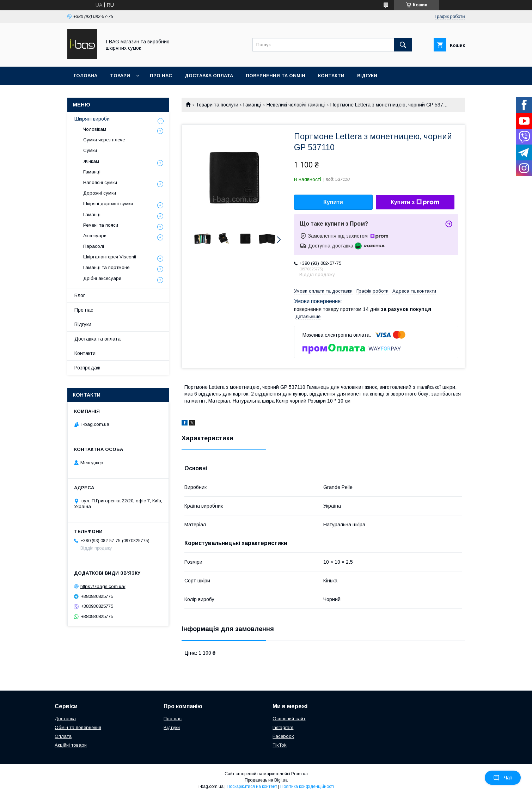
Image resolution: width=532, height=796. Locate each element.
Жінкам (91, 161)
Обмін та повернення (78, 727)
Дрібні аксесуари (102, 278)
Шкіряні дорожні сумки (108, 204)
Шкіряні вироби (92, 119)
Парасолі (94, 246)
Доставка (65, 719)
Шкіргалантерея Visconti (110, 257)
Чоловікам (95, 129)
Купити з (415, 202)
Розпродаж (87, 368)
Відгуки (367, 76)
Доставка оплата (209, 76)
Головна (85, 76)
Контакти (331, 76)
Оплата (63, 736)
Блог (80, 295)
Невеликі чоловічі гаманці (296, 105)
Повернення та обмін (276, 76)
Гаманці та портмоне (106, 267)
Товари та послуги (217, 105)
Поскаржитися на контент (252, 786)
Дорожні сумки (100, 193)
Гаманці (252, 105)
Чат (503, 778)
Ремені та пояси (101, 225)
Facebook (283, 736)
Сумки (90, 150)
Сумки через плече (104, 140)
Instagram (283, 727)
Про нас (161, 76)
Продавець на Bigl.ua (266, 780)
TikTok (280, 745)
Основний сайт (289, 719)
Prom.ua (299, 774)
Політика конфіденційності (307, 786)
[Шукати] (403, 45)
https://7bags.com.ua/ (103, 586)
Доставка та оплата (97, 339)
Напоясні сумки (100, 182)
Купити (333, 202)
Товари (120, 76)
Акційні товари (71, 745)
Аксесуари (95, 236)
